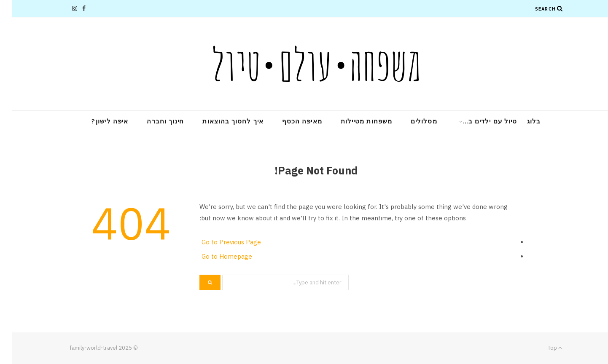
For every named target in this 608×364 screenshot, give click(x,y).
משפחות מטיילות (354, 121)
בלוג (522, 121)
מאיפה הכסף (290, 121)
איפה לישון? (98, 121)
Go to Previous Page (219, 242)
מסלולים (412, 121)
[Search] (548, 8)
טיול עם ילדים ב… (478, 121)
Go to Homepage (215, 256)
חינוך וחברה (153, 121)
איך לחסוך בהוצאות (221, 121)
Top (543, 348)
